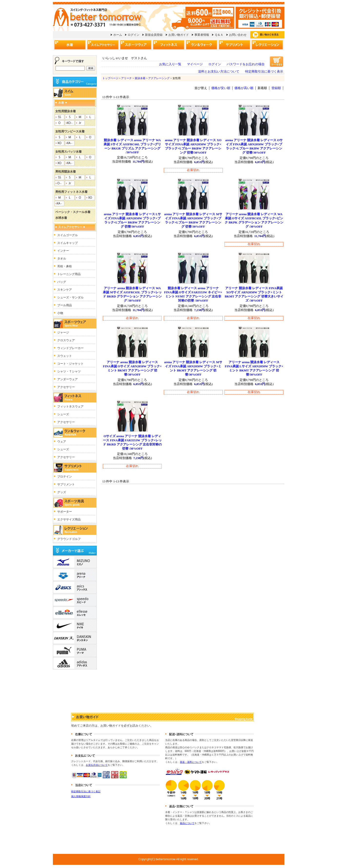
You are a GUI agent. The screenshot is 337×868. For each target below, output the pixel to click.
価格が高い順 (244, 88)
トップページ (110, 78)
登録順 (276, 88)
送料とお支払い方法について (219, 72)
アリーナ (126, 78)
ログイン (215, 64)
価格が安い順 (221, 88)
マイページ (195, 64)
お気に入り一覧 (170, 64)
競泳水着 (140, 78)
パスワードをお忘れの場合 (246, 64)
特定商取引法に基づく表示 (264, 72)
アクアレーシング (159, 78)
